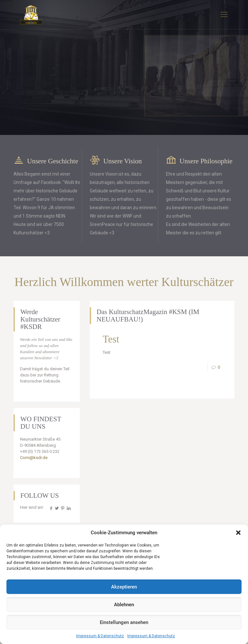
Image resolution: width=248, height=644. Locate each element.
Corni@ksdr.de (34, 458)
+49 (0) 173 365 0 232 (40, 451)
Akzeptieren (124, 587)
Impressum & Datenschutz (100, 636)
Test (111, 339)
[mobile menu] (224, 15)
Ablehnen (124, 605)
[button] (238, 533)
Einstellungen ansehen (124, 622)
